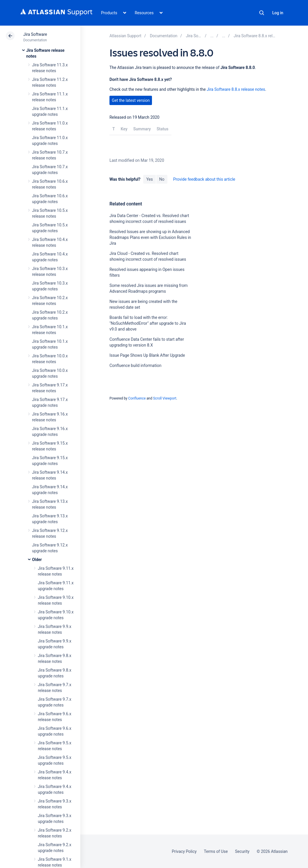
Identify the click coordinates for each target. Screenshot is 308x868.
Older (37, 560)
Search (262, 13)
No (162, 179)
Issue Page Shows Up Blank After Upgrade (147, 355)
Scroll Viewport (165, 398)
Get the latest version (131, 100)
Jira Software (35, 34)
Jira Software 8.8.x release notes (236, 89)
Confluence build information (135, 365)
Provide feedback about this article (204, 179)
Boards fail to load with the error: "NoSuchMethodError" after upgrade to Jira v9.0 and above (148, 323)
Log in (278, 13)
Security (242, 851)
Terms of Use (216, 851)
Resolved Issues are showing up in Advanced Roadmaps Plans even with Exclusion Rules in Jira (150, 237)
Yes (149, 179)
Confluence (137, 398)
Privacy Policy (184, 851)
